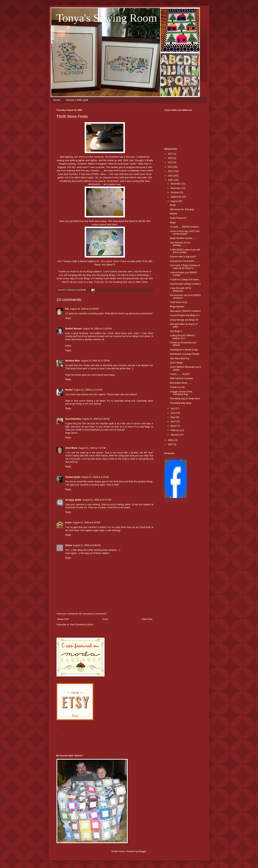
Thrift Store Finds (179, 302)
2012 (171, 167)
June (173, 413)
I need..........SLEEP (180, 374)
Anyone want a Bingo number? (185, 284)
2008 (171, 440)
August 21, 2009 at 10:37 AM (97, 500)
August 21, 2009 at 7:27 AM (92, 448)
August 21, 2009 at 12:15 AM (88, 390)
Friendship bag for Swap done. (185, 399)
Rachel (69, 390)
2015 (171, 158)
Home (57, 100)
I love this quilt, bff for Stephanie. (181, 289)
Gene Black (71, 448)
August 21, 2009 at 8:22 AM (95, 477)
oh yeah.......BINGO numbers (184, 227)
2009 (171, 180)
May (173, 417)
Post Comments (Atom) (82, 625)
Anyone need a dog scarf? (183, 257)
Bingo (173, 205)
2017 (171, 154)
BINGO (174, 214)
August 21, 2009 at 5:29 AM (96, 419)
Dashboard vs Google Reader (185, 354)
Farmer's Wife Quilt (77, 100)
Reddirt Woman (73, 329)
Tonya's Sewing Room (107, 18)
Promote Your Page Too (175, 500)
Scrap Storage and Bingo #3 (184, 320)
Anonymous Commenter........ (184, 261)
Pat (67, 309)
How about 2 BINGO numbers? (185, 311)
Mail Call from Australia (181, 378)
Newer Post (63, 619)
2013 (171, 162)
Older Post (147, 619)
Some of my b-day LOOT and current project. (185, 233)
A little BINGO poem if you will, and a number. (185, 251)
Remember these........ (181, 383)
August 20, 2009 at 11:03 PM (97, 329)
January (175, 435)
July (173, 408)
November (176, 188)
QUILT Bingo (176, 363)
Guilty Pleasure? (178, 218)
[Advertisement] (124, 739)
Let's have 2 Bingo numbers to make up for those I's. (185, 267)
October (175, 192)
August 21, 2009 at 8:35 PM (87, 545)
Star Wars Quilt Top (180, 358)
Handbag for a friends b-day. (184, 350)
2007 (171, 444)
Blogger (142, 851)
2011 (171, 171)
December (176, 184)
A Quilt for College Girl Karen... (185, 280)
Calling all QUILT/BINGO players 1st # (182, 337)
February (175, 430)
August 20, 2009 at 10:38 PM (84, 309)
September (176, 197)
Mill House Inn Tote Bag (182, 209)
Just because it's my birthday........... (180, 244)
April (173, 422)
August (174, 201)
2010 (171, 176)
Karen (68, 523)
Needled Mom (73, 361)
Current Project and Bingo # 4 (185, 315)
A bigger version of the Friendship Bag (181, 393)
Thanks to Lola (177, 387)
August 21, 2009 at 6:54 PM (86, 523)
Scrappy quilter (73, 500)
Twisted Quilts (73, 477)
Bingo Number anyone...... (183, 238)
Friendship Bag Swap (181, 403)
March (174, 426)
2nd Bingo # (176, 331)
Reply (68, 318)
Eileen (69, 545)
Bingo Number (177, 307)
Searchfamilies (73, 419)
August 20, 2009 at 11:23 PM (95, 361)
